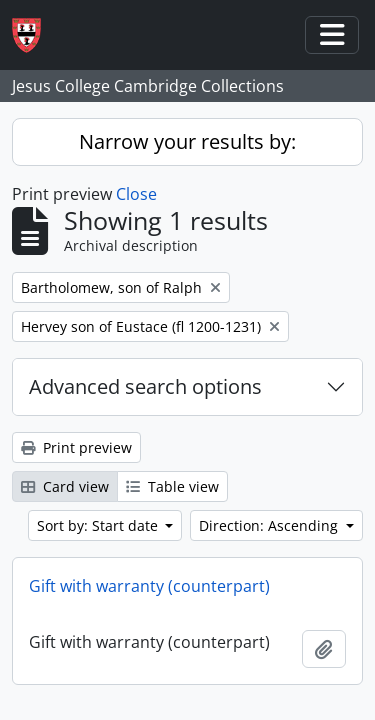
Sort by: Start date (99, 525)
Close (136, 194)
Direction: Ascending (270, 525)
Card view (65, 486)
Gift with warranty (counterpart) (149, 586)
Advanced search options (145, 386)
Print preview (76, 447)
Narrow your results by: (187, 141)
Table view (172, 486)
